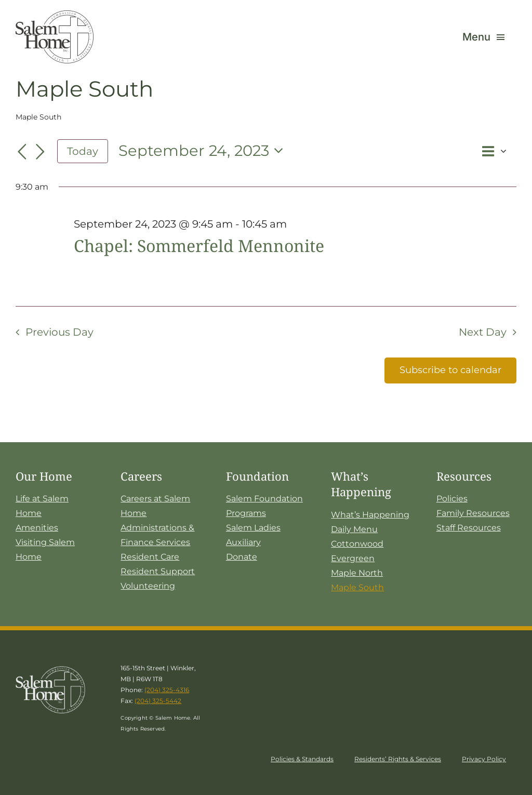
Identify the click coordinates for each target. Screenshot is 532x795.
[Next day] (41, 152)
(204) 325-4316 (167, 690)
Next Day (483, 332)
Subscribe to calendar (450, 370)
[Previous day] (22, 152)
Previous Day (59, 332)
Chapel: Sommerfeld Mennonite (199, 246)
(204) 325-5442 (158, 701)
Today (83, 151)
